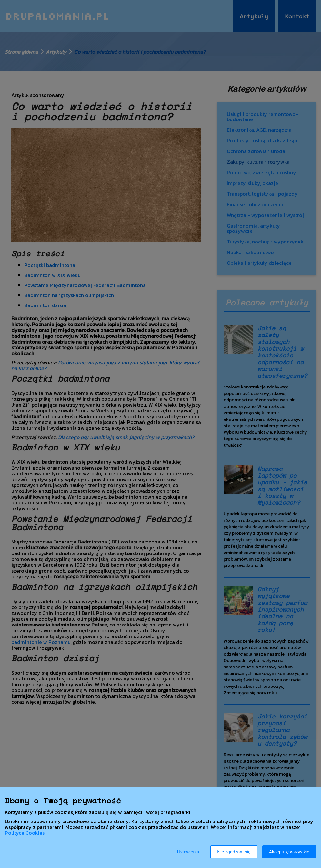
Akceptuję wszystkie (289, 852)
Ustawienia (188, 852)
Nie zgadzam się (234, 852)
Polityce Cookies (25, 833)
